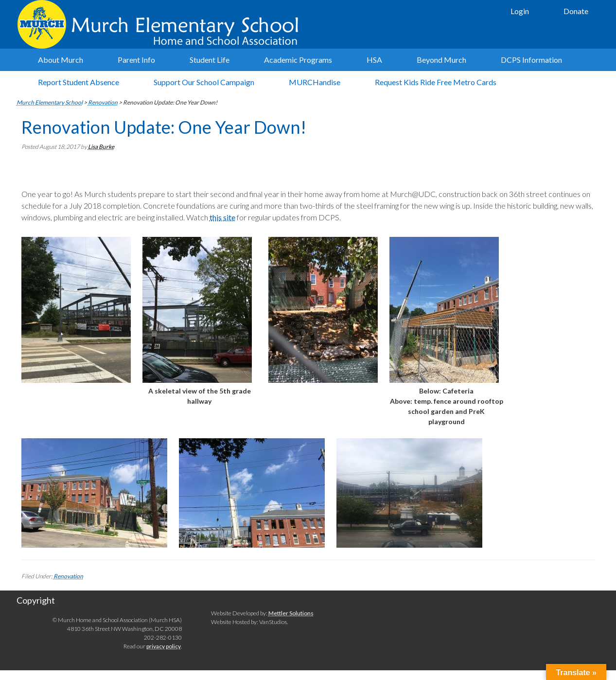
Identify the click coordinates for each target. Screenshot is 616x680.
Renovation (68, 576)
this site (222, 217)
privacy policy (164, 646)
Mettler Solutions (291, 613)
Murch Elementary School (162, 24)
